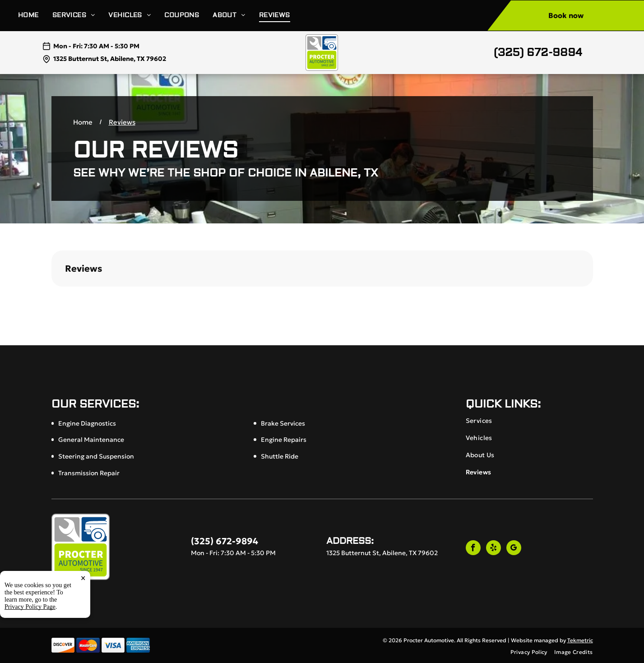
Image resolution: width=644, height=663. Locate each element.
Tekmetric (580, 640)
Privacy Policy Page (30, 607)
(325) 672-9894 (538, 53)
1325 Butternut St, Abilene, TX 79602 (110, 59)
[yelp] (493, 549)
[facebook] (473, 549)
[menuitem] (35, 16)
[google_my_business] (514, 549)
